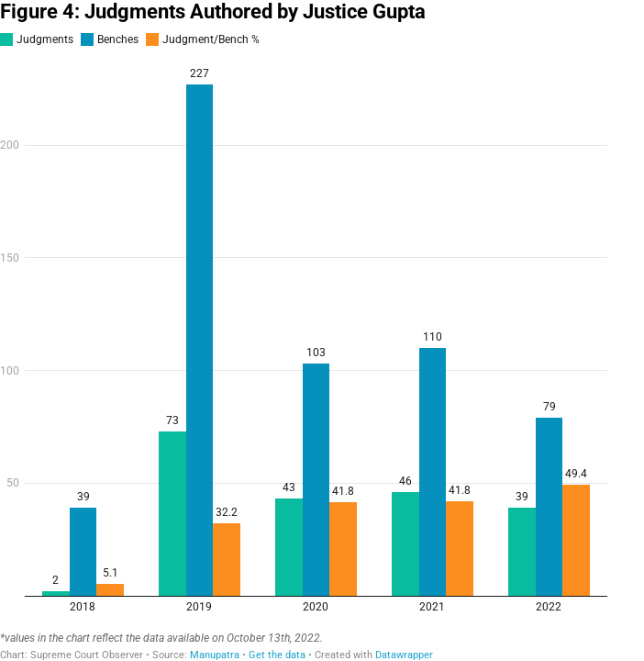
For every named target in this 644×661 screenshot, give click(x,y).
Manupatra (215, 655)
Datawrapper (404, 655)
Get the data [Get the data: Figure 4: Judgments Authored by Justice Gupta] (277, 655)
